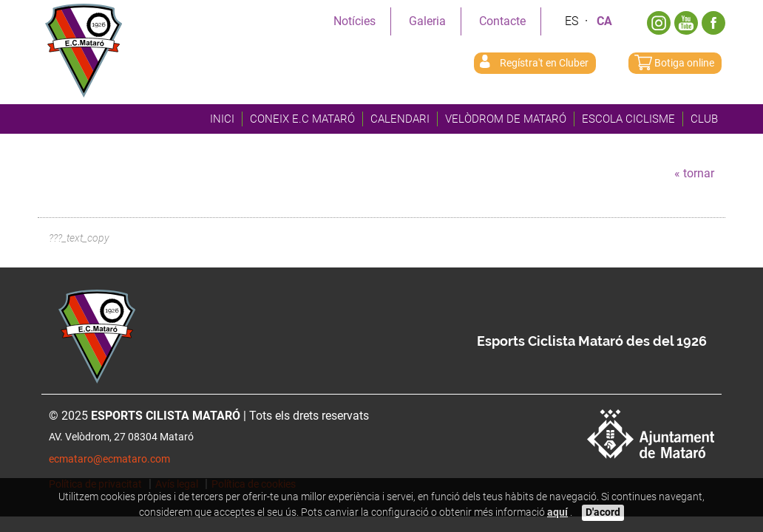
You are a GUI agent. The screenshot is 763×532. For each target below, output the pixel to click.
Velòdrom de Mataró (506, 119)
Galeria (427, 21)
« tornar (694, 173)
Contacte (502, 21)
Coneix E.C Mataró (302, 119)
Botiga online (684, 63)
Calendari (400, 119)
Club (704, 119)
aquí (557, 512)
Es (572, 21)
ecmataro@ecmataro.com (109, 459)
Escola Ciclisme (628, 119)
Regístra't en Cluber (544, 63)
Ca (604, 21)
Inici (222, 119)
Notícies (355, 21)
